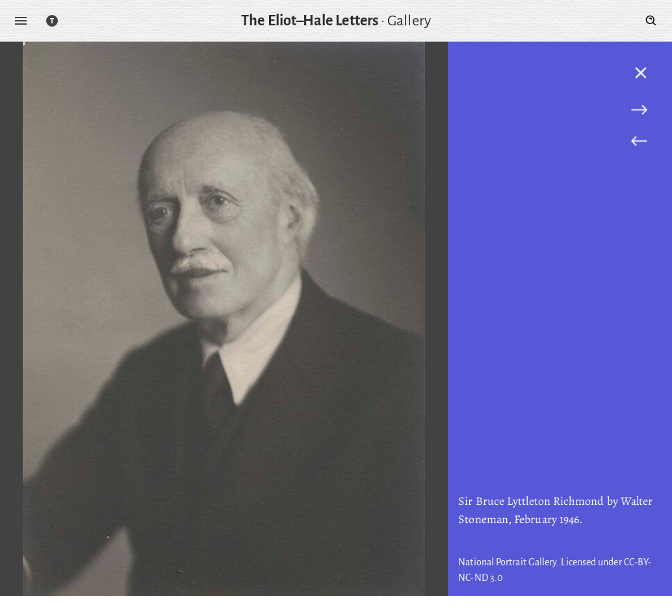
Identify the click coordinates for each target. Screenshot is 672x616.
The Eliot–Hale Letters (310, 21)
